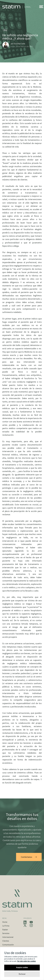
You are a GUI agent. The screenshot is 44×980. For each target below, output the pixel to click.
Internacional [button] (8, 937)
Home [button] (5, 922)
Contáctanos (29, 857)
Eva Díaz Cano (20, 44)
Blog (5, 30)
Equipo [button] (5, 929)
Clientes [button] (6, 941)
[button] (41, 7)
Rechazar (22, 974)
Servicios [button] (6, 933)
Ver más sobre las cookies (26, 961)
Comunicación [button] (8, 945)
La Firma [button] (6, 926)
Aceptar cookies (22, 967)
